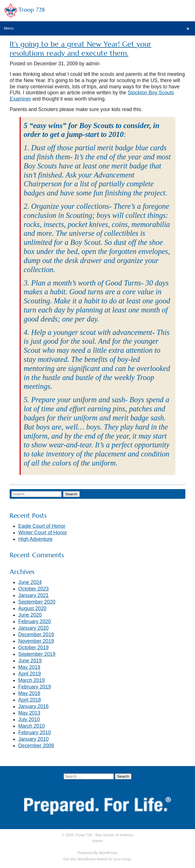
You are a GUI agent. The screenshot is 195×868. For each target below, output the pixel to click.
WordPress (108, 853)
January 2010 (33, 739)
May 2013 (29, 713)
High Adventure (35, 539)
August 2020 (32, 608)
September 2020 (37, 602)
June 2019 (30, 661)
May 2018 (29, 693)
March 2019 (31, 680)
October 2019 (33, 648)
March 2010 (31, 726)
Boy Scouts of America (114, 835)
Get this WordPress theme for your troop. (97, 859)
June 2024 (30, 582)
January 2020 (33, 628)
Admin (98, 841)
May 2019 (29, 667)
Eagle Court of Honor (42, 526)
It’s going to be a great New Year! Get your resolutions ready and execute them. (80, 49)
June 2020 (30, 615)
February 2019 (34, 687)
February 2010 (34, 733)
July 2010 (29, 719)
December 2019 (36, 635)
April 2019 (30, 674)
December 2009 (36, 746)
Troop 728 (32, 10)
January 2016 (33, 706)
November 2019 (36, 641)
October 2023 (33, 589)
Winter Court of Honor (43, 533)
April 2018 (30, 700)
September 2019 (37, 654)
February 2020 (34, 621)
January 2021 (33, 595)
